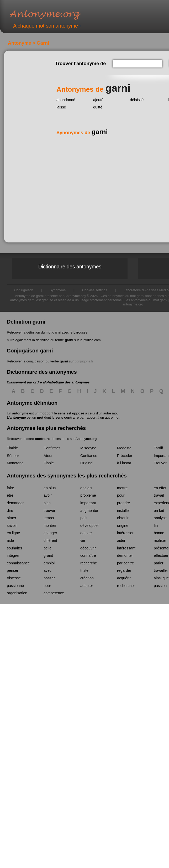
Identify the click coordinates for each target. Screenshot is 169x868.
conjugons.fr (84, 361)
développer (90, 526)
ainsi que (161, 578)
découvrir (88, 548)
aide (10, 540)
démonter (125, 555)
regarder (124, 570)
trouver (49, 511)
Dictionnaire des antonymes (70, 267)
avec (47, 570)
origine (123, 526)
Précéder (125, 456)
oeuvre (86, 533)
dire (10, 511)
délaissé (137, 100)
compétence (54, 593)
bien (47, 503)
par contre (125, 563)
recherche (89, 563)
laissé (61, 107)
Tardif (158, 448)
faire (10, 488)
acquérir (124, 578)
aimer (12, 518)
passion (160, 586)
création (87, 578)
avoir (48, 495)
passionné (15, 586)
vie (83, 540)
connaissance (18, 563)
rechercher (126, 586)
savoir (12, 526)
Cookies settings (95, 290)
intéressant (126, 548)
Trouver (160, 463)
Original (87, 463)
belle (47, 548)
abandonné (66, 100)
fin (156, 526)
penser (13, 570)
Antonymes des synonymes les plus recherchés (67, 476)
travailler (161, 570)
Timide (12, 448)
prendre (123, 503)
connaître (88, 555)
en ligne (13, 533)
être (10, 495)
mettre (122, 488)
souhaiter (15, 548)
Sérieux (13, 456)
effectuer (161, 555)
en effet (160, 488)
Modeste (124, 448)
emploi (49, 563)
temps (49, 518)
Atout (48, 456)
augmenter (89, 511)
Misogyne (88, 448)
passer (49, 578)
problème (88, 495)
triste (84, 570)
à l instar (124, 463)
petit (84, 518)
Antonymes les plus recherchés (46, 428)
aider (121, 540)
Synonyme (58, 290)
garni (56, 332)
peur (47, 586)
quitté (98, 107)
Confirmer (52, 448)
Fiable (49, 463)
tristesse (14, 578)
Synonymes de (82, 133)
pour (121, 495)
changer (50, 533)
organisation (17, 593)
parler (159, 563)
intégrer (13, 555)
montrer (50, 526)
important (88, 503)
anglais (86, 488)
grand (48, 555)
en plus (50, 488)
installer (123, 511)
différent (50, 540)
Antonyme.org (54, 15)
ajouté (98, 100)
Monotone (15, 463)
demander (15, 503)
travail (159, 495)
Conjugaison (24, 290)
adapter (87, 586)
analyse (160, 518)
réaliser (160, 540)
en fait (159, 511)
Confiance (89, 456)
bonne (159, 533)
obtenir (123, 518)
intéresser (125, 533)
